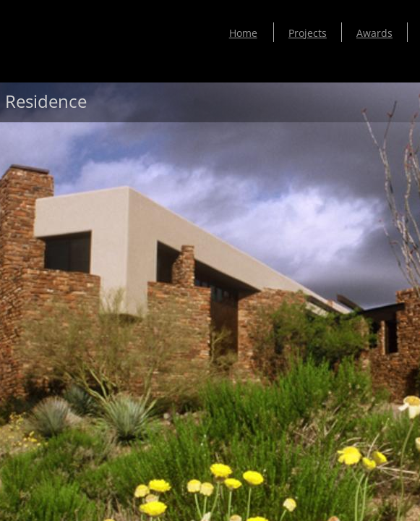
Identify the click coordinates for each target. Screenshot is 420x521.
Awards (374, 33)
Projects (308, 33)
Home (243, 33)
